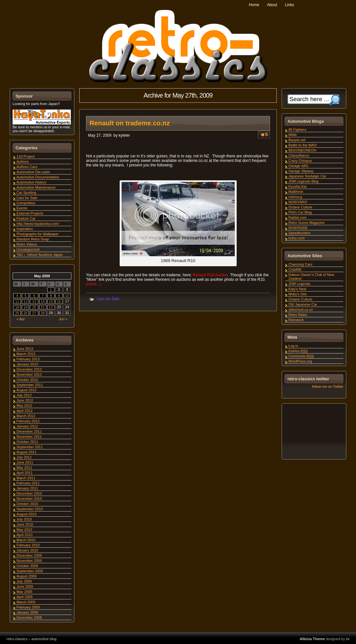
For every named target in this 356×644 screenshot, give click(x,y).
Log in (293, 346)
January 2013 (27, 364)
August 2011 (27, 452)
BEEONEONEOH (302, 150)
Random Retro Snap (33, 239)
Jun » (63, 319)
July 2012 (24, 395)
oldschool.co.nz (301, 310)
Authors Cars (27, 167)
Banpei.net (297, 140)
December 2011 (29, 431)
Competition (26, 203)
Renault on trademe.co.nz (130, 123)
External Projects (30, 213)
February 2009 (28, 607)
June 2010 (25, 524)
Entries (298, 351)
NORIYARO (298, 202)
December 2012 (29, 369)
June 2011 (25, 462)
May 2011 (24, 468)
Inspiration (25, 229)
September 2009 (30, 571)
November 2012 (29, 375)
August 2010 (27, 514)
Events (22, 208)
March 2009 (26, 602)
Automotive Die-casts (33, 172)
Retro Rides (298, 315)
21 (43, 307)
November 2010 (29, 499)
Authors (23, 162)
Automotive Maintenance (36, 187)
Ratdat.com (297, 217)
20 (34, 307)
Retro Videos (27, 244)
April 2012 (25, 411)
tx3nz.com (297, 238)
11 (17, 301)
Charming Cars (300, 264)
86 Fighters (297, 130)
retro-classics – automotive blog (32, 639)
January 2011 (27, 488)
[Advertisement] (314, 432)
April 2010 (25, 535)
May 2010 (24, 530)
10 (67, 296)
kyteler (124, 135)
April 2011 (25, 473)
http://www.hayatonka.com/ (38, 224)
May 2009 (24, 592)
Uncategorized (28, 249)
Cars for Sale (108, 299)
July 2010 (24, 519)
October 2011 (27, 442)
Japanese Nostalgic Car (307, 176)
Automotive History (31, 182)
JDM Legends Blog (303, 181)
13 (34, 301)
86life (293, 135)
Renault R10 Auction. (210, 275)
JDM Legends (299, 284)
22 (51, 307)
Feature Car (26, 218)
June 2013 (25, 349)
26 (26, 313)
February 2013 (28, 359)
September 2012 (30, 385)
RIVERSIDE (298, 228)
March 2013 (26, 354)
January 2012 (27, 426)
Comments (301, 356)
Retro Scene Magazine (307, 223)
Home (254, 5)
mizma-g (295, 197)
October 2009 (27, 566)
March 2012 (26, 416)
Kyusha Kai (297, 186)
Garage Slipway (301, 171)
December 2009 (29, 555)
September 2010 (30, 509)
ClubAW (295, 269)
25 (17, 313)
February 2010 (28, 545)
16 (59, 301)
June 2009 (25, 586)
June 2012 (25, 400)
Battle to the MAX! (303, 145)
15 (51, 301)
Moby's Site (298, 294)
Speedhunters (300, 233)
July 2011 (24, 457)
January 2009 (27, 612)
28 (43, 313)
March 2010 (26, 540)
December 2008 (29, 618)
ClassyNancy (299, 155)
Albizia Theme (312, 639)
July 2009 (24, 581)
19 (26, 307)
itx (348, 639)
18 (17, 307)
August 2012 (27, 390)
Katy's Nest (297, 289)
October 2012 (27, 380)
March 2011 (26, 478)
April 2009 (25, 597)
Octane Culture (300, 207)
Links (289, 5)
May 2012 (24, 406)
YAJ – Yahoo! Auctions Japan (40, 255)
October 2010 (27, 504)
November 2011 (29, 437)
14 (43, 301)
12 (26, 301)
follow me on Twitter (328, 386)
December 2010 (29, 493)
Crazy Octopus (300, 161)
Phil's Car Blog (300, 212)
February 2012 (28, 421)
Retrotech (296, 320)
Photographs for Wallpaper (38, 234)
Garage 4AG (298, 166)
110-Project (26, 156)
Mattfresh (296, 192)
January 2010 (27, 550)
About (272, 5)
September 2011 (30, 447)
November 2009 (29, 561)
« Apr (21, 319)
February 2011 (28, 483)
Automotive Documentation (38, 177)
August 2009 (27, 576)
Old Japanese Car (303, 304)
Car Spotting (26, 193)
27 (34, 313)
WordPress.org (300, 361)
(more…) (94, 284)
